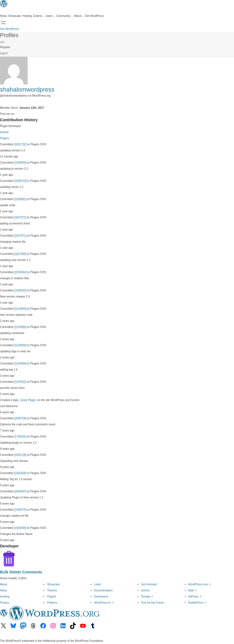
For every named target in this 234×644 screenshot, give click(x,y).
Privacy (5, 603)
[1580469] (20, 528)
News (3, 590)
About (4, 584)
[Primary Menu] (2, 42)
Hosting (5, 597)
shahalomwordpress (27, 90)
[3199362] (20, 272)
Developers (101, 597)
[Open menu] (3, 23)
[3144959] (20, 345)
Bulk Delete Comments (21, 572)
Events (145, 590)
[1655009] (20, 473)
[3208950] (20, 163)
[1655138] (20, 455)
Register (5, 47)
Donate (147, 597)
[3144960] (20, 327)
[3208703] (20, 181)
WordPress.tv (104, 603)
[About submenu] (79, 16)
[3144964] (20, 309)
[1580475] (20, 510)
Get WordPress (9, 29)
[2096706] (20, 418)
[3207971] (20, 236)
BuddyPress (197, 603)
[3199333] (20, 290)
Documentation (103, 590)
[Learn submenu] (50, 16)
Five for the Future (153, 603)
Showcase (53, 584)
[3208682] (20, 199)
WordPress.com (200, 584)
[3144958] (20, 364)
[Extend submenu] (39, 16)
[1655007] (20, 491)
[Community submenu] (65, 16)
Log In (4, 53)
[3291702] (20, 144)
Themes (52, 590)
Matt (193, 590)
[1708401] (20, 437)
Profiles (9, 35)
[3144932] (20, 382)
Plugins (5, 138)
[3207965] (20, 254)
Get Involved (149, 584)
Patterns (52, 603)
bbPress (195, 597)
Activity (4, 132)
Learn (98, 584)
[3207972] (20, 217)
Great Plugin (28, 400)
